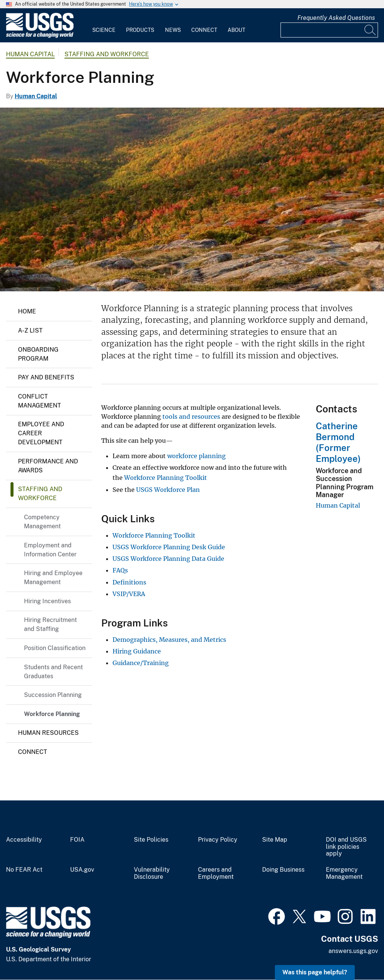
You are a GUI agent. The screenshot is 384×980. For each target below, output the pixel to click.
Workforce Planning (52, 714)
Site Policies (151, 840)
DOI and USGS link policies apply (346, 847)
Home (27, 311)
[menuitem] (104, 25)
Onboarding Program (38, 354)
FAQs (120, 570)
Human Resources (48, 733)
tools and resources (191, 417)
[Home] (40, 36)
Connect (204, 30)
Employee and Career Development (41, 433)
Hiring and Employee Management (53, 578)
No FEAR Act (24, 870)
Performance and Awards (48, 466)
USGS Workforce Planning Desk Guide (169, 547)
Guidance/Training (141, 663)
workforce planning (196, 456)
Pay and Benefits (46, 377)
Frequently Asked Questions (336, 18)
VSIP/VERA (129, 594)
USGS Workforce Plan (168, 490)
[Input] (329, 30)
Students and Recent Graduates (53, 672)
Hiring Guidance (137, 651)
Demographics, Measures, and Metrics (169, 640)
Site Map (275, 840)
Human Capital (30, 54)
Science (104, 30)
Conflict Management (40, 401)
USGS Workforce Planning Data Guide (168, 559)
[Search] (370, 30)
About (236, 30)
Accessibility (24, 840)
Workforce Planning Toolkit (166, 478)
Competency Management (42, 522)
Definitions (129, 582)
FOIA (77, 840)
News (173, 30)
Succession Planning (53, 695)
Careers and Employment (216, 873)
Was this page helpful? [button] (315, 972)
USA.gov (82, 870)
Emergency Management (344, 873)
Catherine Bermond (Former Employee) (338, 442)
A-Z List (30, 330)
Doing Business (283, 870)
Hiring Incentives (47, 601)
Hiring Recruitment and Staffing (50, 624)
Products (140, 30)
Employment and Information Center (50, 550)
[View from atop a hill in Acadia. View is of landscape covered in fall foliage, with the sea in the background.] (192, 199)
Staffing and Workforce (107, 54)
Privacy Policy (218, 840)
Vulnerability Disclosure (152, 873)
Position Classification (55, 648)
